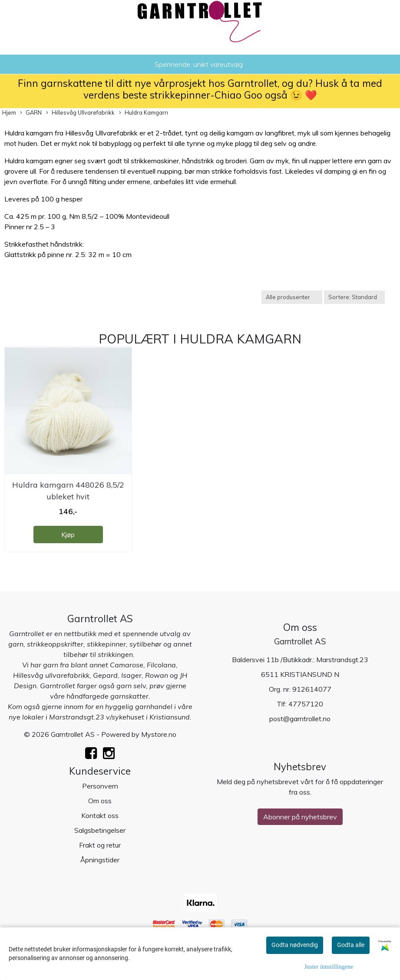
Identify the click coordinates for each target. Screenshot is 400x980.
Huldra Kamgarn (144, 113)
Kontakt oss (100, 815)
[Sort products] (354, 297)
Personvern (100, 786)
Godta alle (351, 945)
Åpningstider (100, 860)
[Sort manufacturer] (292, 297)
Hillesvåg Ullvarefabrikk (80, 113)
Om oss (100, 801)
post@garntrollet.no (300, 719)
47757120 (306, 704)
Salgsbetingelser (100, 830)
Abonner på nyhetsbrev (300, 817)
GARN (31, 113)
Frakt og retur (100, 845)
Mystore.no (159, 734)
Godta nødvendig (295, 945)
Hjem (9, 112)
